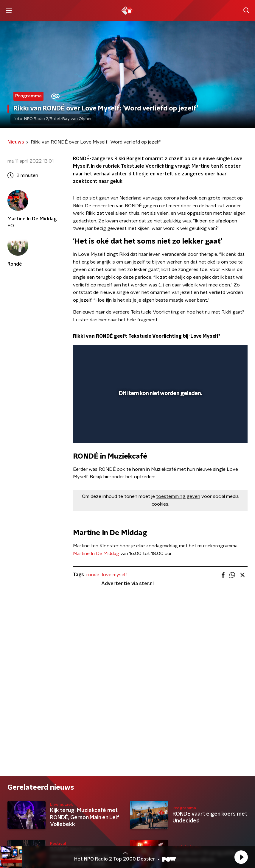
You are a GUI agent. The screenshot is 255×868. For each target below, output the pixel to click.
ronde (93, 575)
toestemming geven (178, 496)
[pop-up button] (215, 353)
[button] (241, 857)
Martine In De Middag (96, 554)
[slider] (159, 432)
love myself (115, 575)
